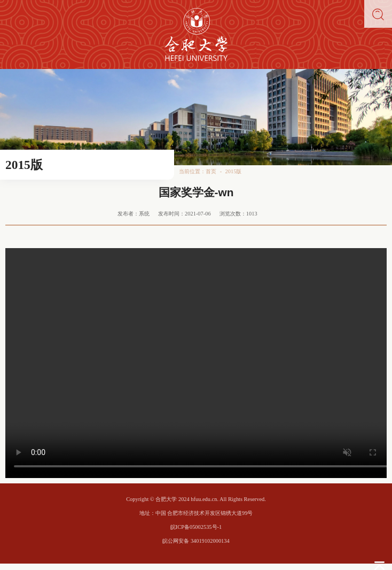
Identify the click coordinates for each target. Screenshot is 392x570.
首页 (211, 171)
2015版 (234, 171)
